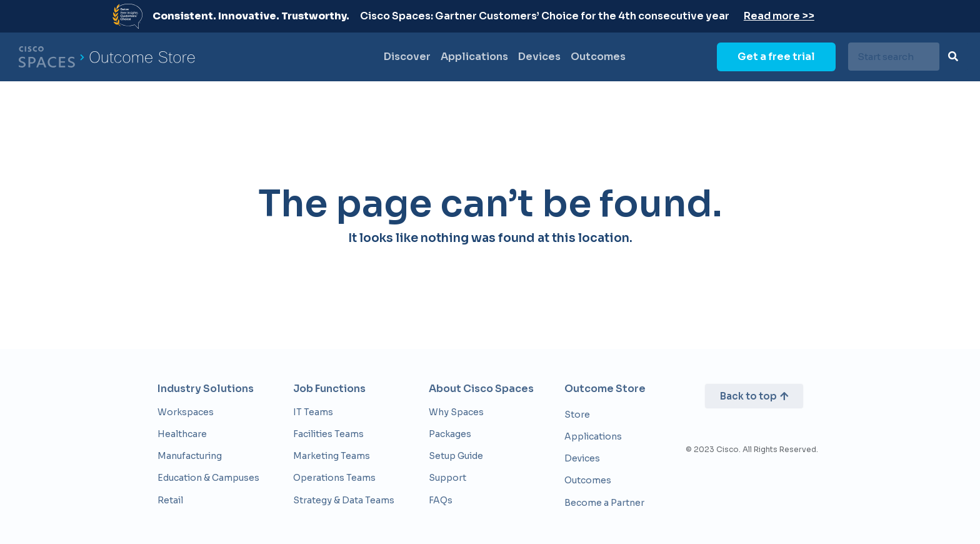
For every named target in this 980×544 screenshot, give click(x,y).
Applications (474, 57)
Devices (539, 57)
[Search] (953, 57)
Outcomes (598, 57)
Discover (407, 57)
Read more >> (779, 16)
